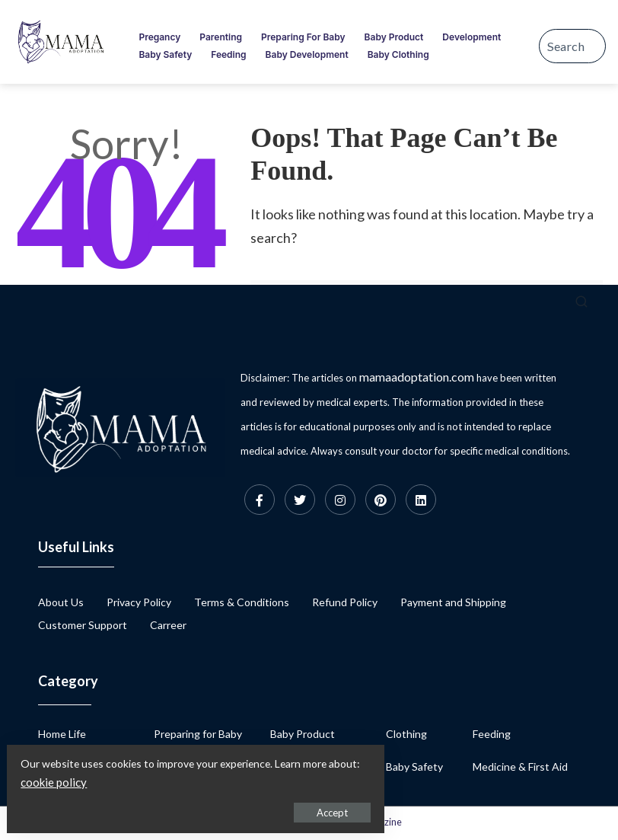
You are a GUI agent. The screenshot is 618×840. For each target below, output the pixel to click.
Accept (186, 806)
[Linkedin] (421, 500)
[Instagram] (340, 500)
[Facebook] (260, 500)
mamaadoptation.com (417, 377)
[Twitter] (300, 500)
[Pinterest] (381, 500)
